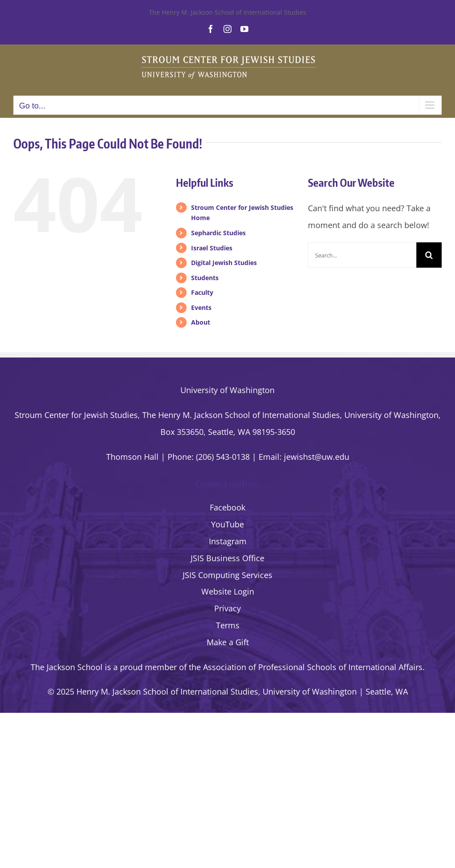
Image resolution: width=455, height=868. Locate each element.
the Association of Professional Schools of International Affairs (306, 667)
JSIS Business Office (227, 558)
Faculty (202, 292)
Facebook (227, 507)
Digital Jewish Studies (224, 263)
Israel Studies (212, 248)
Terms (228, 625)
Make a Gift (228, 642)
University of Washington (227, 390)
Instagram (228, 541)
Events (201, 307)
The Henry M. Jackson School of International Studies (227, 12)
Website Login (228, 591)
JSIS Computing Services (227, 575)
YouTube (227, 524)
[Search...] (362, 255)
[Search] (429, 255)
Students (205, 278)
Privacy (227, 608)
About (201, 322)
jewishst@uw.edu (317, 457)
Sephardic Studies (218, 233)
